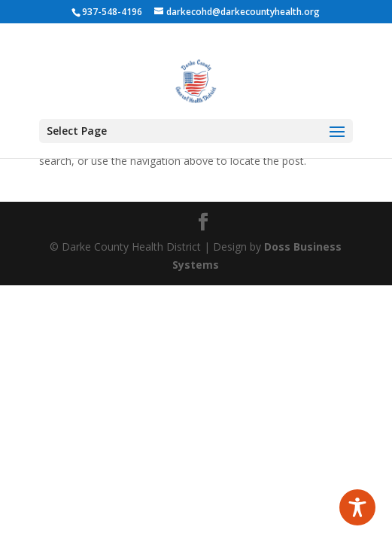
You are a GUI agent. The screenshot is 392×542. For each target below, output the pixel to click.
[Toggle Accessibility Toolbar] (357, 507)
